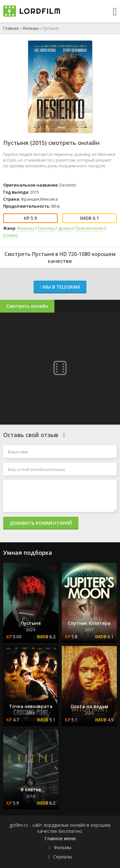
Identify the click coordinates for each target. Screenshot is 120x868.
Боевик (11, 235)
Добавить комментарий (41, 523)
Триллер (46, 228)
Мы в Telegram (60, 287)
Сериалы (63, 857)
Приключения (89, 228)
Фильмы (31, 28)
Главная (11, 28)
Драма (65, 228)
